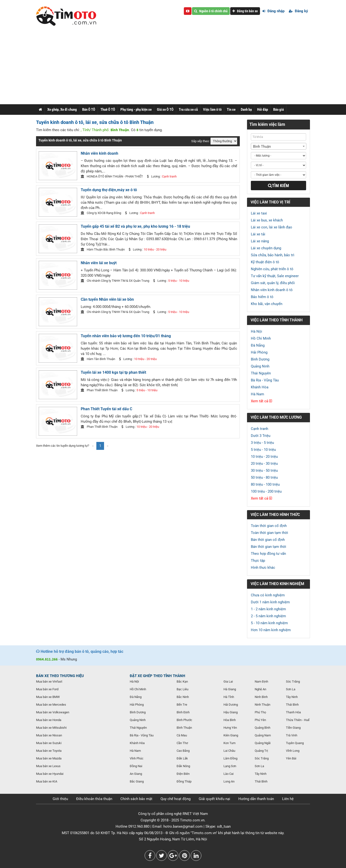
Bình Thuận (184, 728)
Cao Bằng (183, 751)
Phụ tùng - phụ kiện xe (136, 110)
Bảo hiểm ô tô (262, 297)
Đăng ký (298, 11)
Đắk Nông (183, 766)
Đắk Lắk (182, 758)
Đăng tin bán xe (245, 11)
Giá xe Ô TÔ (165, 110)
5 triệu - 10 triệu (263, 450)
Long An (229, 781)
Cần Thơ (182, 743)
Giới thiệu (60, 799)
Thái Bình (261, 781)
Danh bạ (246, 110)
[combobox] (279, 146)
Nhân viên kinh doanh (99, 153)
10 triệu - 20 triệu (264, 457)
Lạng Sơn (230, 766)
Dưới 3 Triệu (261, 436)
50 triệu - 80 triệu (264, 477)
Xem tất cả (261, 401)
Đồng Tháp (184, 781)
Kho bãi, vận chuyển (267, 304)
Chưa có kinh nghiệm (268, 595)
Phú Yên (260, 720)
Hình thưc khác (263, 568)
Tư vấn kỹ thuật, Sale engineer (275, 276)
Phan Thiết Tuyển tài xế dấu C (106, 409)
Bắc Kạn (182, 682)
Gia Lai (228, 682)
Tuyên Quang (295, 743)
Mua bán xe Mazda (49, 758)
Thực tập (258, 561)
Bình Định (183, 712)
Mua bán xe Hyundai (50, 774)
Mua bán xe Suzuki (49, 743)
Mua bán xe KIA (47, 781)
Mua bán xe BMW (48, 697)
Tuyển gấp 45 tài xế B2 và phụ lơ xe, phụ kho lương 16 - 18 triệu (135, 226)
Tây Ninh (261, 774)
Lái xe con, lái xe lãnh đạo (272, 227)
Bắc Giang (137, 781)
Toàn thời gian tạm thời (269, 533)
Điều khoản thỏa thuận (94, 799)
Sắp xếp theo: (200, 141)
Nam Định (261, 682)
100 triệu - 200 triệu (266, 491)
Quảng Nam (263, 735)
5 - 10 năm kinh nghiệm (269, 623)
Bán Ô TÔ (89, 110)
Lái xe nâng (260, 241)
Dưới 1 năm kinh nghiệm (270, 602)
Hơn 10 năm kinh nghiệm (271, 630)
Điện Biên (183, 774)
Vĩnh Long (293, 751)
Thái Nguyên (261, 373)
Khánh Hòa (260, 387)
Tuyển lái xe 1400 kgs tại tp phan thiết (113, 372)
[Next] (108, 446)
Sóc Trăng (262, 758)
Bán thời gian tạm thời (269, 547)
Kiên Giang (231, 735)
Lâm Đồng (230, 758)
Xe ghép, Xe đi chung (62, 110)
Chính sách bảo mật (136, 799)
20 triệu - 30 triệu (264, 464)
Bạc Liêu (182, 689)
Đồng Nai (136, 766)
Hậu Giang (231, 712)
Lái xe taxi (259, 213)
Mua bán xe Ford (47, 689)
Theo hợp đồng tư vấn (268, 554)
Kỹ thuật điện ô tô (265, 262)
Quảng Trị (261, 751)
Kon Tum (229, 743)
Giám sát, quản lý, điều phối (273, 283)
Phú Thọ (260, 712)
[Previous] (93, 446)
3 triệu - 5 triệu (262, 443)
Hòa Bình (230, 720)
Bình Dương (260, 359)
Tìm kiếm (278, 186)
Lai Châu (229, 751)
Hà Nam (257, 394)
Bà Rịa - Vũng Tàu (265, 380)
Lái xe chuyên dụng (266, 248)
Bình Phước (184, 720)
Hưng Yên (230, 728)
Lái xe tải (258, 234)
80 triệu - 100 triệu (265, 484)
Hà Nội (256, 331)
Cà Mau (182, 735)
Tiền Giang (293, 728)
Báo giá (278, 110)
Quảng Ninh (260, 366)
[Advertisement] (173, 68)
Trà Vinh (292, 735)
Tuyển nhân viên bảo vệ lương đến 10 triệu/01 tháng (126, 336)
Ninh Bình (261, 697)
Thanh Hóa (293, 712)
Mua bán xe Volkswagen (53, 712)
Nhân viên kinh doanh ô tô (272, 290)
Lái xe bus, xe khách (267, 220)
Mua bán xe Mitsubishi (51, 728)
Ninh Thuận (263, 705)
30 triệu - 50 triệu (264, 471)
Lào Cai (229, 774)
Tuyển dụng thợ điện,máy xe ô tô (109, 190)
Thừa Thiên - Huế (298, 720)
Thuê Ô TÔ (108, 110)
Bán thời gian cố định (268, 540)
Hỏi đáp (263, 110)
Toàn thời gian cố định (269, 526)
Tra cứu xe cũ (188, 110)
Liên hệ (288, 799)
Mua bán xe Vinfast (49, 682)
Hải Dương (231, 705)
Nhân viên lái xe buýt (99, 263)
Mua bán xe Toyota (49, 751)
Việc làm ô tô (212, 110)
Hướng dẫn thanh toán (256, 799)
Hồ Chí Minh (261, 338)
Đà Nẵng (258, 345)
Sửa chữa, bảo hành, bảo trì (273, 255)
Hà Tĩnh (229, 697)
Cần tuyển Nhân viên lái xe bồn (107, 299)
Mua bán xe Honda (49, 720)
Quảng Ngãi (263, 743)
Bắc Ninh (183, 697)
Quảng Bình (263, 728)
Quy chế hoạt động (176, 799)
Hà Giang (230, 689)
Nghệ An (260, 689)
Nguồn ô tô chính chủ (211, 11)
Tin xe (231, 110)
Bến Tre (182, 705)
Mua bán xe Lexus (48, 766)
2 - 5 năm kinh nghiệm (268, 616)
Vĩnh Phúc (137, 758)
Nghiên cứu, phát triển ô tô (272, 269)
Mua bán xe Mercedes (51, 705)
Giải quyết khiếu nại (214, 799)
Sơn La (259, 766)
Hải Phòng (259, 352)
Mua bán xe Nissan (49, 735)
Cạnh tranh (259, 429)
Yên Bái (291, 758)
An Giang (136, 774)
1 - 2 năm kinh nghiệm (268, 609)
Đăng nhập (273, 11)
